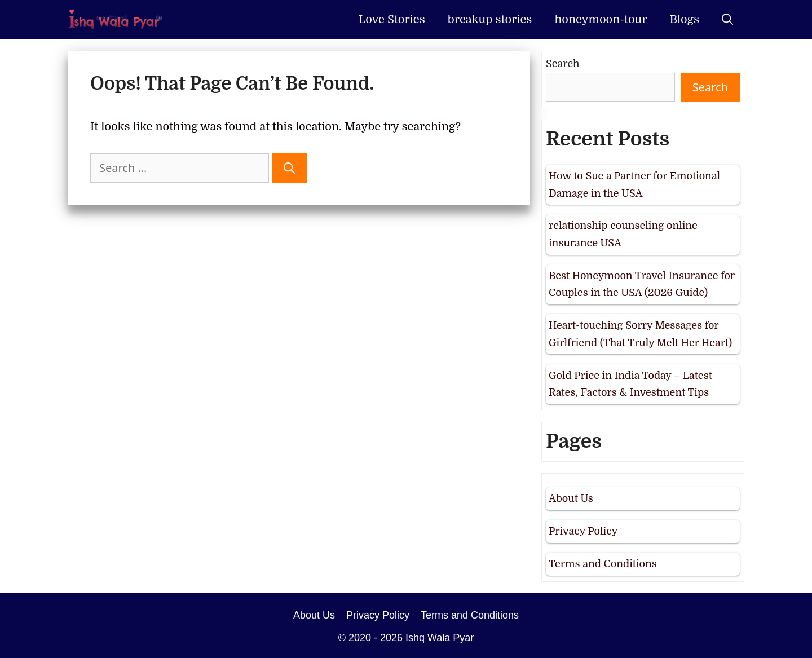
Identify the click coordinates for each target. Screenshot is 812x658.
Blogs (684, 19)
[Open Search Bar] (727, 20)
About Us (571, 498)
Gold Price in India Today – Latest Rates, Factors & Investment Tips (630, 384)
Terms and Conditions (603, 564)
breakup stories (490, 19)
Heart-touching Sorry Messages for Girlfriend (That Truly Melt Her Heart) (640, 334)
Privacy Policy (583, 531)
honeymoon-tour (601, 19)
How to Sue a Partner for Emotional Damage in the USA (634, 185)
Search (563, 64)
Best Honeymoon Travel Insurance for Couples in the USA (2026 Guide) (642, 284)
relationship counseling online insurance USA (623, 234)
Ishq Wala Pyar (440, 638)
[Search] (289, 168)
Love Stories (392, 19)
